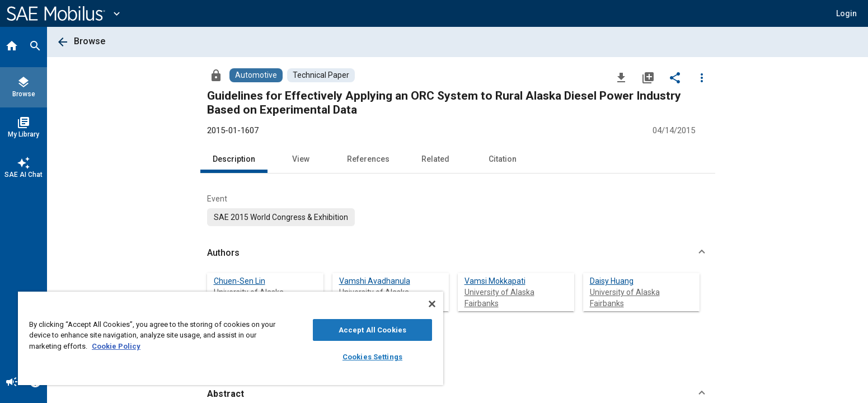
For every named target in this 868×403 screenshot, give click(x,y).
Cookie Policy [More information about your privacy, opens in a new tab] (116, 346)
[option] (281, 217)
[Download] (621, 77)
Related (435, 159)
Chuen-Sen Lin (240, 281)
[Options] (702, 77)
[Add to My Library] (648, 77)
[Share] (675, 77)
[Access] (216, 75)
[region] (231, 338)
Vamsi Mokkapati (495, 281)
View (301, 159)
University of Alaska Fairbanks (499, 298)
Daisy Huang (612, 281)
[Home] (12, 47)
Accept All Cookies (372, 330)
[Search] (35, 47)
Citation (503, 159)
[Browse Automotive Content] (256, 75)
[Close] (432, 304)
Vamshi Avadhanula (375, 281)
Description (234, 159)
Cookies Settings (372, 357)
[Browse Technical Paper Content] (321, 75)
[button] (846, 13)
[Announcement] (12, 383)
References (368, 159)
